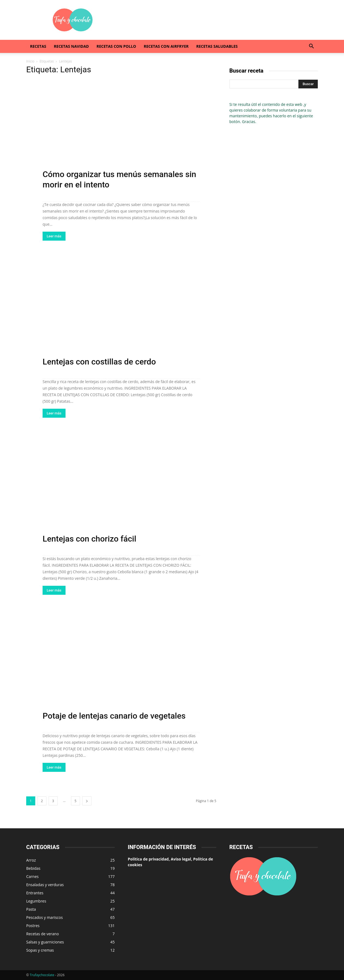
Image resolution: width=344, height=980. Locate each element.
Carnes (32, 876)
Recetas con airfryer (166, 46)
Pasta (31, 909)
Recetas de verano (43, 934)
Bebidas (33, 868)
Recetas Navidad (71, 46)
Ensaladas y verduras (45, 885)
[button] (311, 47)
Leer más (54, 236)
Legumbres (36, 901)
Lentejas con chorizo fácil (89, 539)
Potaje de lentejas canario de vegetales (114, 716)
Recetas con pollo (116, 46)
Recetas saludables (217, 46)
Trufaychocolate (42, 975)
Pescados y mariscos (45, 917)
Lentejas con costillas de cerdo (99, 362)
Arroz (31, 860)
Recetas (38, 46)
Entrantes (35, 893)
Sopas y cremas (40, 950)
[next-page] (87, 801)
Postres (33, 926)
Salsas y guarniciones (45, 942)
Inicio (30, 61)
